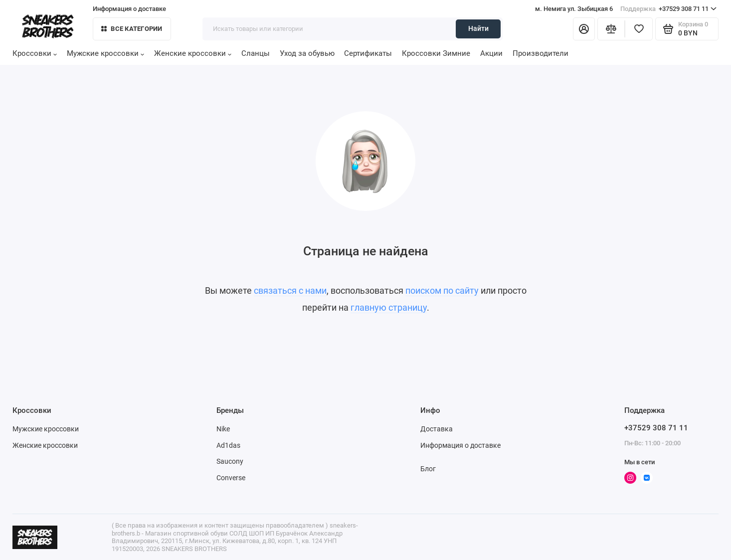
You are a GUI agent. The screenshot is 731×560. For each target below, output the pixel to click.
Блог (428, 469)
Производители (541, 53)
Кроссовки (35, 53)
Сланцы (256, 53)
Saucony (230, 461)
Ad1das (228, 445)
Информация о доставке (129, 9)
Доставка (437, 429)
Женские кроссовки (193, 53)
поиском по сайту (442, 290)
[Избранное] (639, 29)
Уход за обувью (307, 53)
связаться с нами (290, 290)
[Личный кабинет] (584, 29)
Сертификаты (368, 53)
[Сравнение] (611, 29)
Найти (478, 28)
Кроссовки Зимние (436, 53)
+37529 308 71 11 (668, 9)
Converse (231, 478)
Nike (223, 429)
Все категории (132, 29)
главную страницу (389, 307)
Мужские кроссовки (105, 53)
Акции (491, 53)
